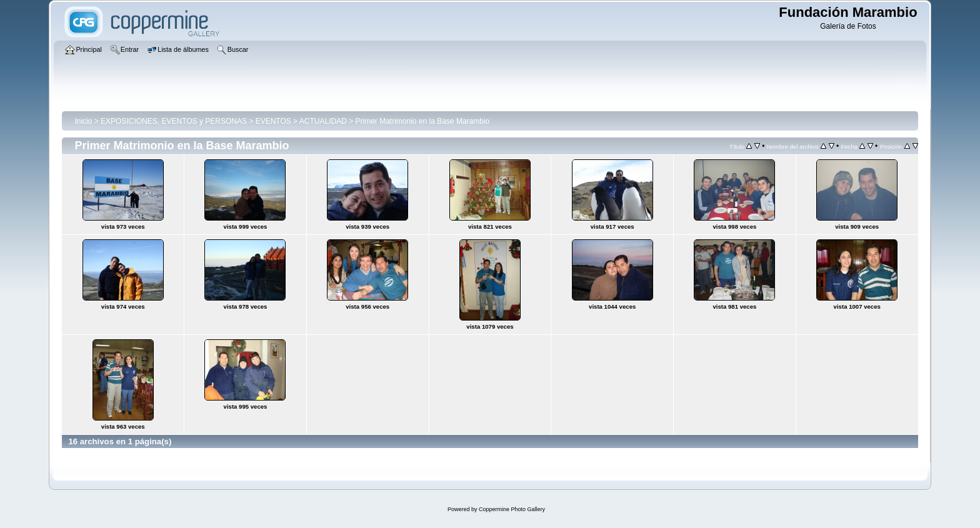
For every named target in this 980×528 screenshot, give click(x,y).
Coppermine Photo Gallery (512, 509)
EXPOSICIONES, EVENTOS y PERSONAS (174, 121)
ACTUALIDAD (323, 121)
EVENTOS (273, 121)
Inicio (83, 121)
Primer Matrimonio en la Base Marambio (422, 121)
